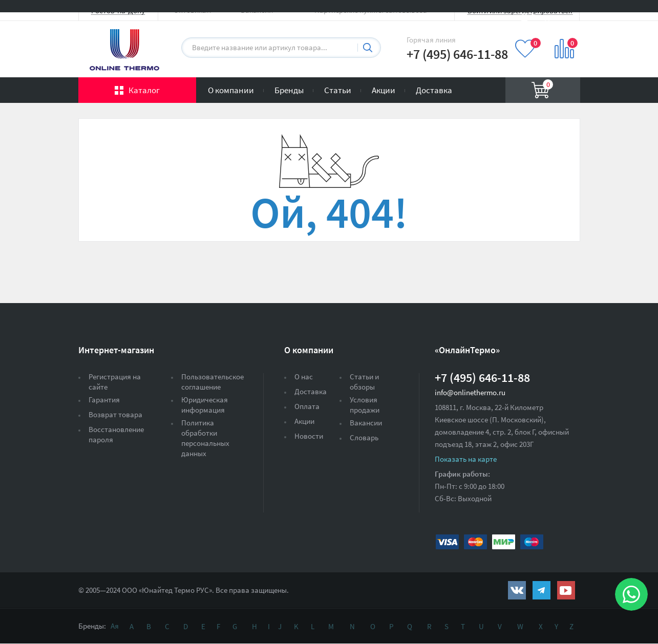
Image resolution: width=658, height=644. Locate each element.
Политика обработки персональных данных (205, 438)
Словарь (364, 437)
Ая (115, 626)
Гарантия (104, 400)
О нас (304, 377)
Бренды (289, 90)
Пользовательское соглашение (213, 382)
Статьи (338, 90)
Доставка (434, 90)
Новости (309, 436)
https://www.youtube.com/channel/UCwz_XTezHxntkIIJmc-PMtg (566, 590)
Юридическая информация (205, 405)
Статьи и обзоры (364, 382)
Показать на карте (466, 459)
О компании (231, 90)
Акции (384, 90)
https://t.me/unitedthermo (542, 590)
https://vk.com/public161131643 (517, 590)
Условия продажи (365, 405)
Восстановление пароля (116, 434)
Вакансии (366, 423)
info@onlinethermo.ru (470, 392)
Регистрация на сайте (115, 382)
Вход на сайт (556, 17)
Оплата (307, 406)
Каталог (144, 90)
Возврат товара (115, 414)
